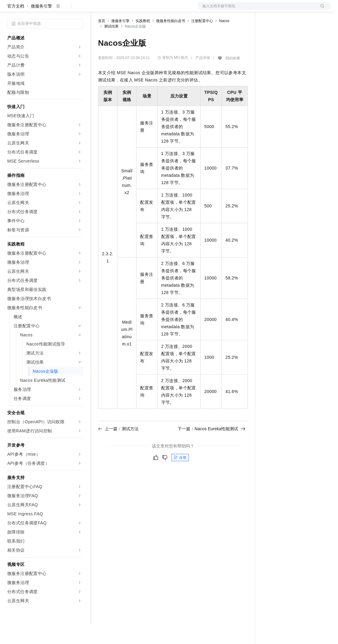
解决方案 (97, 10)
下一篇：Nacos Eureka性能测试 (212, 448)
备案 (269, 10)
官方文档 (16, 25)
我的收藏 (233, 78)
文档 (257, 10)
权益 (116, 10)
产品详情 (203, 77)
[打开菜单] (10, 10)
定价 (131, 10)
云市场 (147, 10)
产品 (79, 10)
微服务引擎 (41, 25)
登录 (320, 10)
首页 (102, 40)
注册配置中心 (202, 40)
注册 (298, 10)
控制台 (284, 10)
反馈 (180, 477)
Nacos (224, 40)
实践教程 (143, 40)
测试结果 (111, 46)
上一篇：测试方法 (118, 448)
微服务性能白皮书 (171, 40)
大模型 (62, 10)
